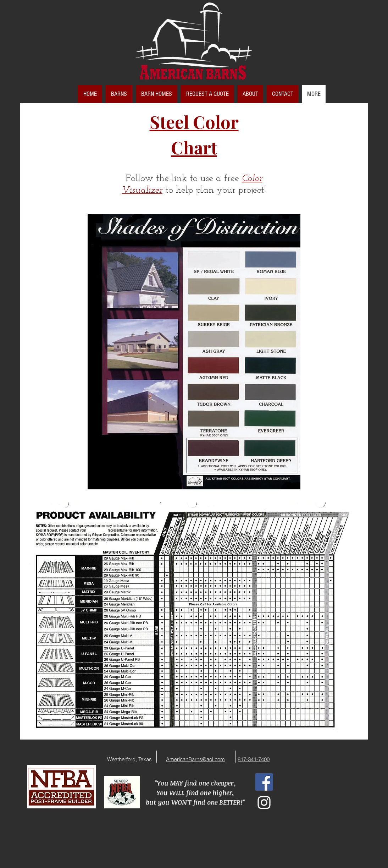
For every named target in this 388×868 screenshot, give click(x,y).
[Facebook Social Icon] (264, 782)
